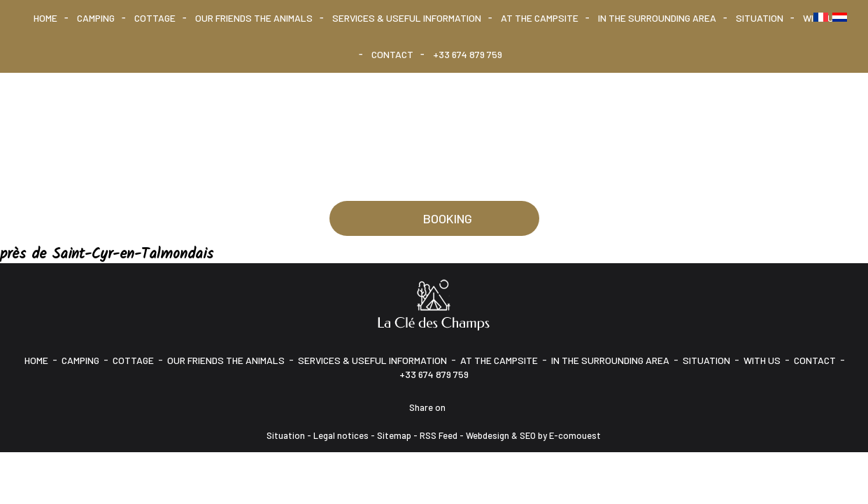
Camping (96, 18)
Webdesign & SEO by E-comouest (533, 435)
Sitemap (394, 435)
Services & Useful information (407, 18)
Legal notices (341, 435)
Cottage (155, 18)
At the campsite (540, 18)
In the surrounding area (657, 18)
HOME (45, 18)
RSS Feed (439, 435)
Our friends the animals (254, 18)
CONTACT (392, 54)
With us (762, 360)
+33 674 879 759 (468, 54)
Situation (760, 18)
